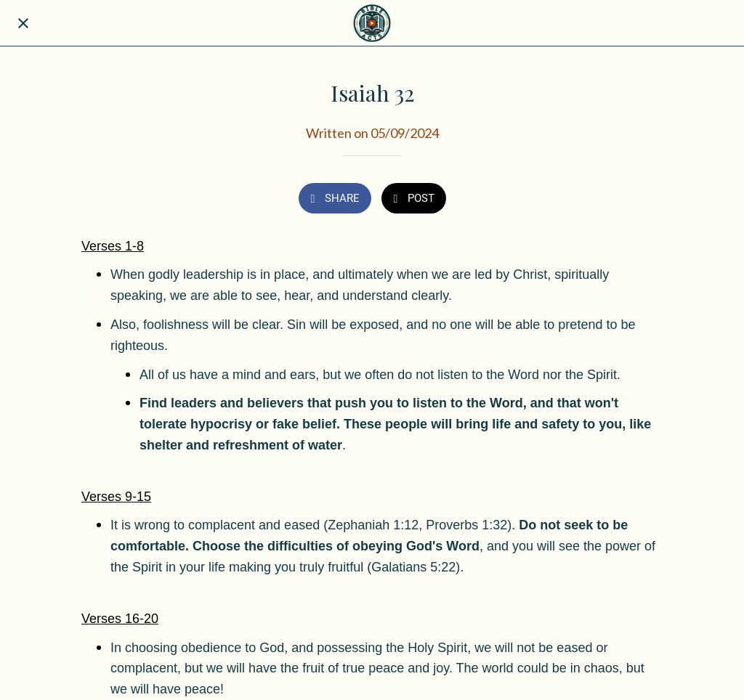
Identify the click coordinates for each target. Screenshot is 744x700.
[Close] (23, 23)
